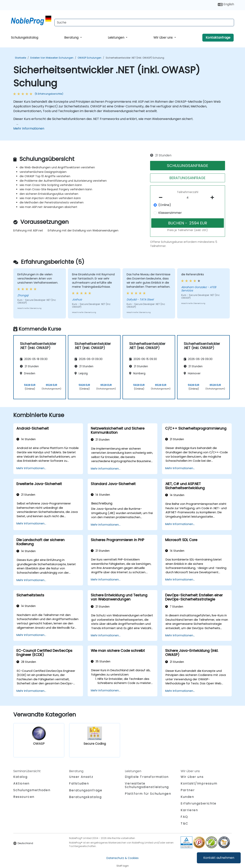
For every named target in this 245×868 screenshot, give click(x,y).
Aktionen (21, 783)
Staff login (123, 866)
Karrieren (189, 810)
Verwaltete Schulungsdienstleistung (147, 785)
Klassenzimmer (170, 213)
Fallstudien (79, 783)
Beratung (72, 38)
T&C (184, 823)
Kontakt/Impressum (199, 783)
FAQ (184, 817)
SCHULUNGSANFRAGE (188, 166)
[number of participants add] (213, 198)
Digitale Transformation (147, 777)
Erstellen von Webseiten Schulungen (52, 58)
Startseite (20, 58)
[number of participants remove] (162, 198)
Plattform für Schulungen (148, 794)
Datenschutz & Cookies (122, 858)
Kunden (187, 797)
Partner (188, 790)
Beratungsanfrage (86, 790)
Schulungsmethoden (32, 790)
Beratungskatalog (85, 797)
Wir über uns (163, 38)
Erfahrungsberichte (199, 803)
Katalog (20, 777)
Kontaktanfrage (218, 38)
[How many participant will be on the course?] (188, 198)
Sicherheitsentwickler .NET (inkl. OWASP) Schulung (135, 58)
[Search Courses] (144, 23)
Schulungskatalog (25, 38)
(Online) (165, 205)
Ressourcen (24, 797)
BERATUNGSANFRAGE (187, 178)
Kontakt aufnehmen (219, 858)
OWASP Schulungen (90, 58)
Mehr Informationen (29, 128)
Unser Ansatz (81, 777)
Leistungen (116, 38)
